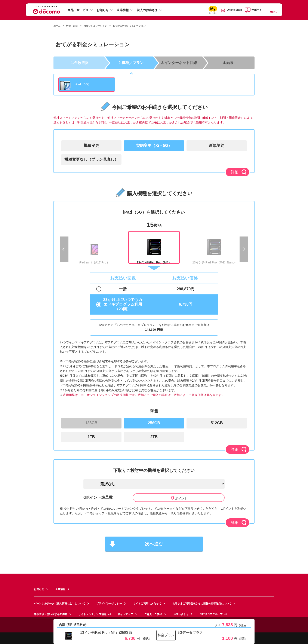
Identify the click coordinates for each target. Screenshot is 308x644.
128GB (91, 423)
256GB (154, 423)
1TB (91, 437)
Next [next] (244, 249)
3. (179, 63)
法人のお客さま (147, 10)
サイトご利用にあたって (147, 604)
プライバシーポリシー (109, 604)
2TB (154, 437)
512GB (217, 423)
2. (131, 63)
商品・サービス (78, 10)
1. (80, 63)
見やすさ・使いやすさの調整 (50, 614)
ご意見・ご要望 (153, 614)
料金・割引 (72, 26)
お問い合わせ (181, 614)
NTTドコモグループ (214, 614)
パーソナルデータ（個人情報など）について (59, 604)
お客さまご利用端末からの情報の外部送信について (202, 604)
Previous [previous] (64, 249)
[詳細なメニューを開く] (273, 10)
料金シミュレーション (95, 26)
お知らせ (103, 10)
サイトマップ (125, 614)
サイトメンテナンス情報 (95, 614)
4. (228, 63)
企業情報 (123, 10)
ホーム (57, 26)
